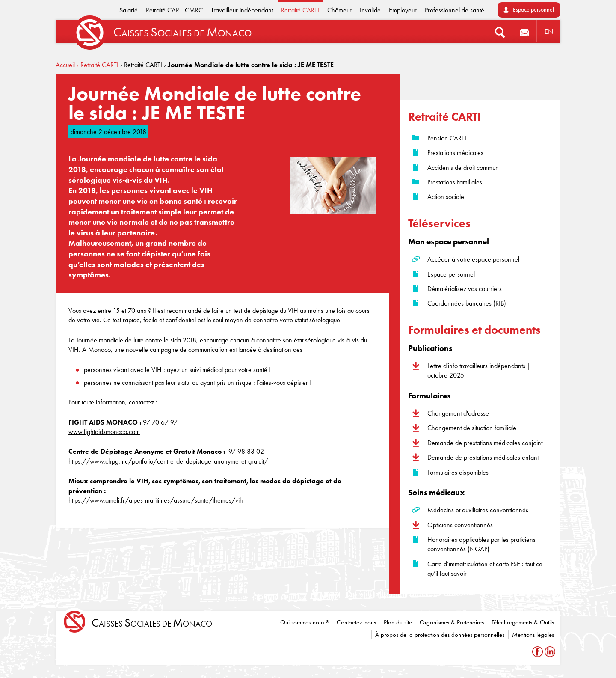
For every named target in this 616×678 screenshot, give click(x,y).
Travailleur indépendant (242, 10)
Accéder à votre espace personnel (473, 259)
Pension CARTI (447, 138)
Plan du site (398, 622)
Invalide (370, 10)
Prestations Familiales (455, 182)
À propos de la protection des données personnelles (440, 635)
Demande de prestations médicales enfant (483, 457)
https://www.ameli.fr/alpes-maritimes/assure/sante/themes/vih (156, 500)
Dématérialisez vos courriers (465, 289)
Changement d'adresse (458, 413)
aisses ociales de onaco (152, 623)
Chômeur (339, 10)
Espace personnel (533, 10)
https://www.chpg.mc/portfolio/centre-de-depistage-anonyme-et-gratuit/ (168, 461)
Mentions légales (533, 635)
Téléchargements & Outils (523, 622)
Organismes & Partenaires (452, 622)
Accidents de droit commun (463, 168)
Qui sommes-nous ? (305, 622)
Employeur (403, 10)
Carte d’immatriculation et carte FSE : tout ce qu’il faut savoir (485, 569)
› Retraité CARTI (98, 65)
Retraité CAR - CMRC (174, 10)
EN (549, 31)
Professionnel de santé (455, 10)
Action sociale (446, 197)
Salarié (129, 10)
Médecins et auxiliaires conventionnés (478, 510)
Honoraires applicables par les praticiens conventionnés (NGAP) (481, 544)
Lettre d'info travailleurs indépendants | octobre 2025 (479, 370)
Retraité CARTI (300, 10)
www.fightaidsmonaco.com (104, 432)
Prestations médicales (455, 153)
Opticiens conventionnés (460, 525)
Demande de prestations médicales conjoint (485, 443)
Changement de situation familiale (472, 428)
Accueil (65, 65)
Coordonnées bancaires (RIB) (467, 303)
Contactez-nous (356, 622)
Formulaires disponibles (458, 472)
